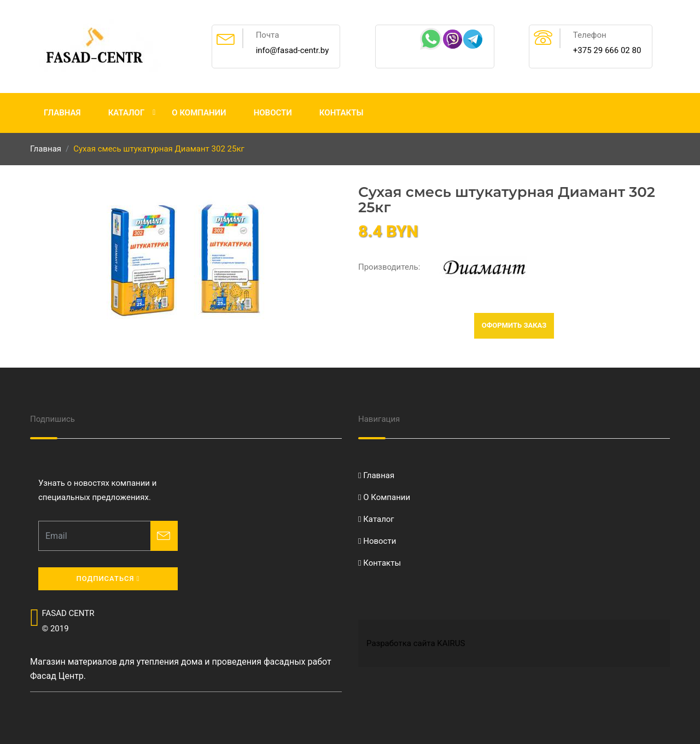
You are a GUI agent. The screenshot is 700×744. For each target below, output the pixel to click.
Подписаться (108, 579)
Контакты (342, 113)
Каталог (127, 113)
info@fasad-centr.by (293, 50)
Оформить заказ (514, 325)
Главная (62, 113)
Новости (273, 113)
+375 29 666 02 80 (607, 50)
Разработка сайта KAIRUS (416, 643)
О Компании (199, 113)
